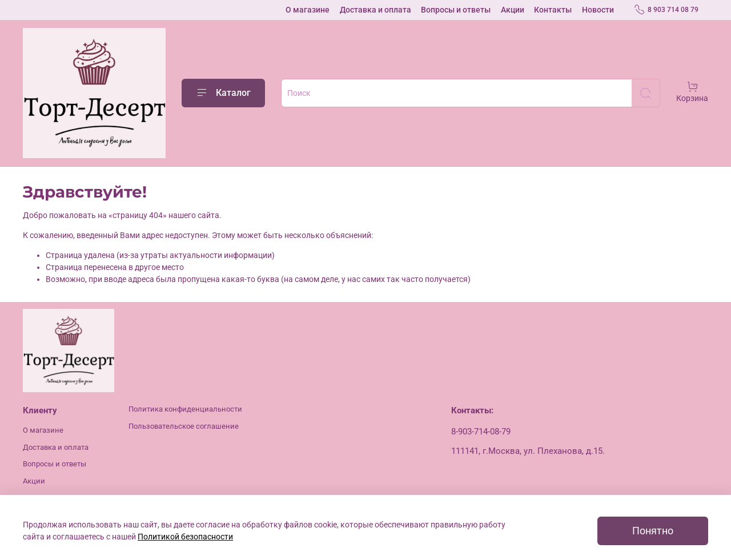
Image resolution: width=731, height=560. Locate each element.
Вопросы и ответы (456, 10)
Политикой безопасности (185, 537)
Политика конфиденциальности (185, 409)
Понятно (653, 531)
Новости (598, 10)
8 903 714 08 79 (666, 10)
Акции (513, 10)
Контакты (553, 10)
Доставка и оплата (375, 10)
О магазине (308, 10)
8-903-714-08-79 (481, 432)
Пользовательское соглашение (184, 426)
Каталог (223, 93)
